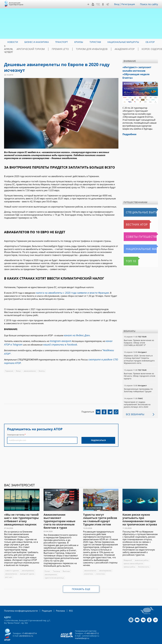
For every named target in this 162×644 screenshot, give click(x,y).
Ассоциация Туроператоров (16, 4)
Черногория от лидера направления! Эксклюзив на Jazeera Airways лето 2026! (137, 399)
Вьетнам (66, 566)
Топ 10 (128, 255)
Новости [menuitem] (13, 42)
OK (105, 4)
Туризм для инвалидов (92, 49)
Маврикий (128, 555)
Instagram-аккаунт (59, 340)
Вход (119, 4)
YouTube (95, 4)
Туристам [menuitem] (95, 42)
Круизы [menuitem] (79, 42)
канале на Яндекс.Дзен (75, 334)
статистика (100, 568)
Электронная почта (16, 430)
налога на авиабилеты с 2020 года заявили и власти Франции (69, 292)
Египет (47, 566)
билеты (41, 367)
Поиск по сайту (150, 4)
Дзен (90, 4)
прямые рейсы (129, 561)
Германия (9, 367)
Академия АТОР (119, 49)
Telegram (110, 4)
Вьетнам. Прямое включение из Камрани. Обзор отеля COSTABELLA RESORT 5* (139, 337)
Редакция (42, 605)
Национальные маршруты (138, 243)
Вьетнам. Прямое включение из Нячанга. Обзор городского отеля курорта (139, 370)
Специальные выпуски (136, 207)
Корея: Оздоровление (145, 49)
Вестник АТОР (131, 219)
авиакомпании (29, 367)
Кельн (18, 367)
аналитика (88, 568)
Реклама (55, 605)
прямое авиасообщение (133, 558)
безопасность (144, 561)
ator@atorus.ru (26, 630)
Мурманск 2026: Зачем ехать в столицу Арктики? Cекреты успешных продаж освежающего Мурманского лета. (139, 354)
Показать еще (81, 583)
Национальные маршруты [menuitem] (123, 42)
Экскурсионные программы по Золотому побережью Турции (138, 384)
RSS (64, 605)
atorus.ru (137, 642)
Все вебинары (134, 409)
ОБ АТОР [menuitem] (150, 42)
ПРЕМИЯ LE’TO (66, 49)
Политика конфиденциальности (19, 605)
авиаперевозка (27, 565)
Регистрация (130, 4)
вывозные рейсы (141, 555)
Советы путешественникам (139, 231)
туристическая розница (54, 572)
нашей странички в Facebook (49, 343)
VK (100, 4)
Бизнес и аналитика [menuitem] (37, 42)
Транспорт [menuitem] (62, 42)
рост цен (9, 571)
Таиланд (56, 566)
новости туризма (12, 565)
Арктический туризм (41, 49)
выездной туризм (27, 568)
